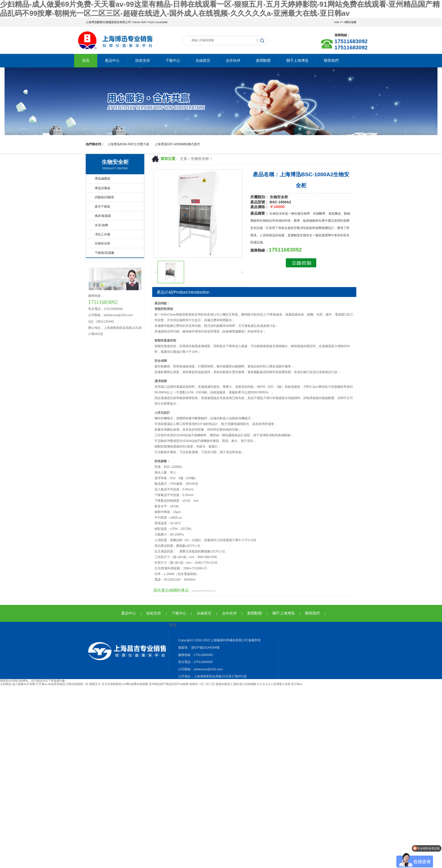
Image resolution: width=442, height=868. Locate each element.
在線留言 (203, 60)
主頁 (184, 159)
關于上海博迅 (297, 60)
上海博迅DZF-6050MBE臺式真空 (177, 144)
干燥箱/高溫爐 (104, 253)
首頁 (86, 60)
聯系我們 (331, 60)
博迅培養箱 (102, 188)
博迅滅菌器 (102, 179)
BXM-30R (140, 22)
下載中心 (173, 60)
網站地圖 (351, 22)
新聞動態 (263, 60)
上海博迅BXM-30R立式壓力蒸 (128, 144)
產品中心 (112, 60)
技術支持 (143, 60)
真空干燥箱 (102, 206)
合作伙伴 (233, 60)
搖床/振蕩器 (103, 216)
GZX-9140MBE (159, 22)
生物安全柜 (200, 159)
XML (337, 22)
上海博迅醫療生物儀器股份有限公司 (108, 22)
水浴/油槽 (101, 225)
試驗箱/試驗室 (104, 197)
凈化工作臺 (102, 234)
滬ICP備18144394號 (205, 647)
